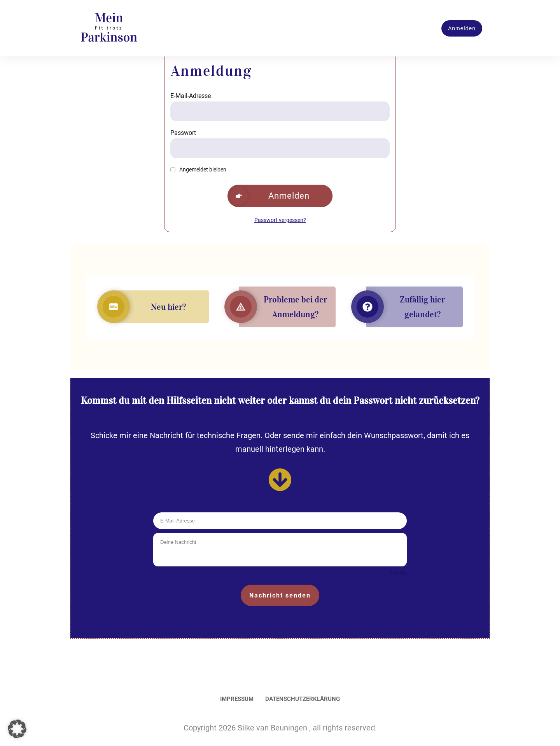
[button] (17, 729)
